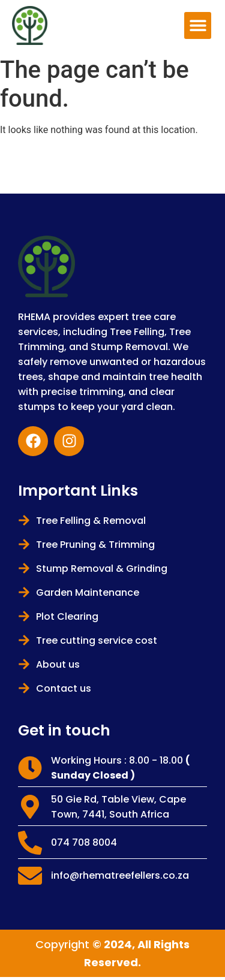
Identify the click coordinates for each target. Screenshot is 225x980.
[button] (198, 25)
